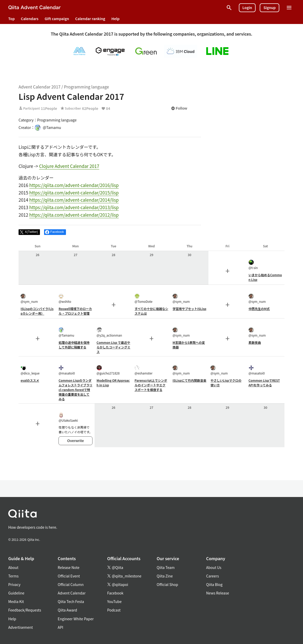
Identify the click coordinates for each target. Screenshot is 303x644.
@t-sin (253, 265)
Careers (212, 576)
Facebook (115, 593)
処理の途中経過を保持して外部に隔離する (74, 345)
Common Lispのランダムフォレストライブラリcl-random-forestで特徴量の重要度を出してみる (75, 390)
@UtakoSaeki (68, 417)
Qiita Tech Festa (71, 601)
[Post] (29, 232)
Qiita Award (67, 610)
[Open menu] (289, 8)
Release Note (69, 567)
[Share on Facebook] (55, 232)
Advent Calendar (72, 593)
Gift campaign (57, 19)
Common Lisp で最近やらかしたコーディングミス (113, 347)
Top (11, 19)
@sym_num (29, 299)
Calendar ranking (90, 19)
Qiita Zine (165, 576)
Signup (270, 7)
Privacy (14, 584)
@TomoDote (144, 299)
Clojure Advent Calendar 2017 (69, 166)
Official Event (69, 576)
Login (247, 7)
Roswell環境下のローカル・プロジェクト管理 (75, 311)
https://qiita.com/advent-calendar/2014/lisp (74, 200)
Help (115, 19)
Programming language (86, 87)
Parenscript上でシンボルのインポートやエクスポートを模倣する (151, 385)
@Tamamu (66, 332)
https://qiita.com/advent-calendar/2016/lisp (74, 185)
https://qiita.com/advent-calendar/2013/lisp (74, 207)
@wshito (65, 299)
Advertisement (21, 627)
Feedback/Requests (25, 610)
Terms (13, 576)
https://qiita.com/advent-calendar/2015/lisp (74, 193)
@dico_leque (30, 370)
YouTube (114, 601)
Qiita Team (166, 567)
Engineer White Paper (76, 619)
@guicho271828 (108, 370)
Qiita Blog (214, 584)
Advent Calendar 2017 (40, 87)
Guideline (16, 593)
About (13, 567)
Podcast (114, 610)
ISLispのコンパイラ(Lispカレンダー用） (37, 311)
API (60, 627)
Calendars (30, 19)
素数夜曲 (255, 342)
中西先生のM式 (259, 309)
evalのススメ (30, 380)
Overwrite (76, 441)
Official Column (71, 584)
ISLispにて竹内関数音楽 (190, 380)
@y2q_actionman (109, 332)
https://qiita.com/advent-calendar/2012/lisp (74, 215)
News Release (218, 593)
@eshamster (144, 370)
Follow (179, 108)
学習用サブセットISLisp (190, 309)
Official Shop (167, 584)
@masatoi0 (67, 370)
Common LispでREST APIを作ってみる (264, 383)
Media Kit (16, 601)
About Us (214, 567)
